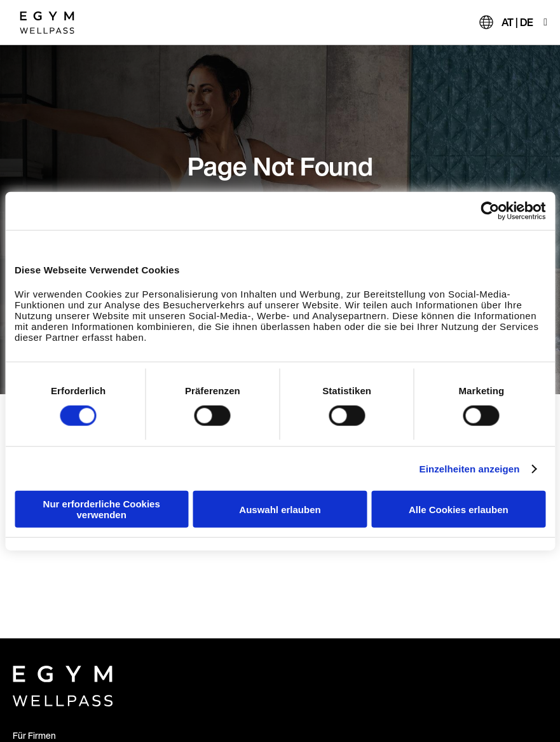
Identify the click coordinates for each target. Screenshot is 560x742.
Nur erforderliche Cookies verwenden (102, 509)
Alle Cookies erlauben (459, 509)
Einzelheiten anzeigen (470, 468)
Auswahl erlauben (280, 509)
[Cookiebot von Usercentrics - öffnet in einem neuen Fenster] (490, 210)
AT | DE (517, 22)
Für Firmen (34, 735)
